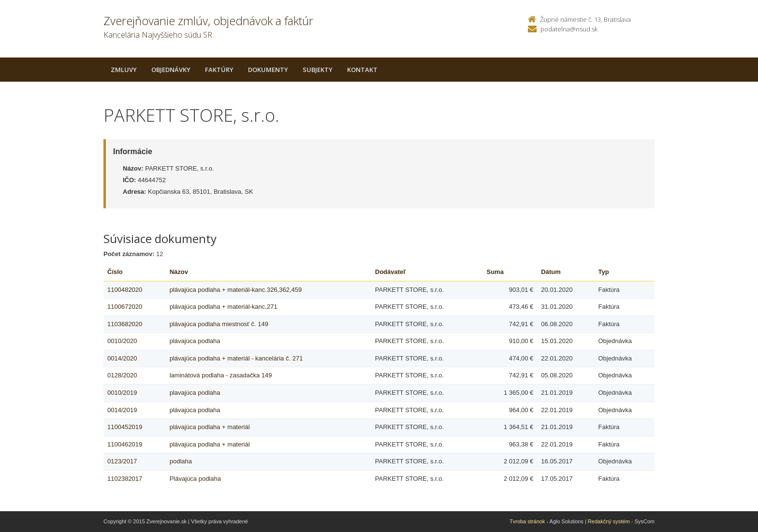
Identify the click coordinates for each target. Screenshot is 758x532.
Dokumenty (268, 70)
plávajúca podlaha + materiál (210, 427)
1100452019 (125, 427)
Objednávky (171, 70)
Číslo (115, 272)
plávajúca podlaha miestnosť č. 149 (219, 324)
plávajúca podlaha (195, 341)
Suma (495, 272)
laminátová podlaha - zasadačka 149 (221, 375)
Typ (604, 272)
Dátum (551, 272)
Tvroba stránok (527, 521)
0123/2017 (122, 461)
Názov (179, 272)
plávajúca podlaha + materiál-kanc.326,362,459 (236, 290)
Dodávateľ (391, 272)
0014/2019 (122, 410)
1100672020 (125, 307)
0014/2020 (122, 358)
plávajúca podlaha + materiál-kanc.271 (224, 307)
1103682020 (125, 324)
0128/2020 (122, 375)
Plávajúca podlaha (195, 479)
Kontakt (362, 70)
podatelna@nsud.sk (569, 29)
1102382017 (125, 479)
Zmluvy (124, 70)
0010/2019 (122, 393)
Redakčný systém (609, 521)
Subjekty (318, 70)
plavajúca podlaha (195, 393)
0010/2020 (122, 341)
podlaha (181, 461)
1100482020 (125, 290)
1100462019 (125, 444)
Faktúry (219, 70)
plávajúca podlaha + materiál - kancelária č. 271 (236, 358)
